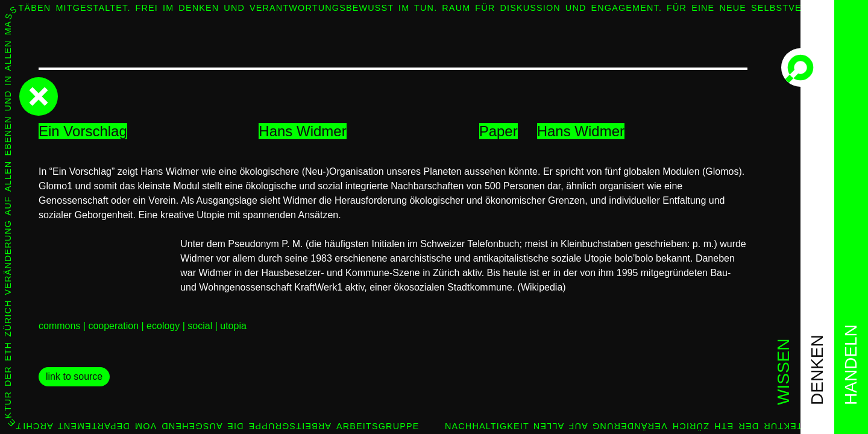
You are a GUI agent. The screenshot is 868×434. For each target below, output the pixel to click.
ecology (163, 326)
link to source (74, 376)
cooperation (113, 326)
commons (59, 326)
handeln (851, 365)
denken (817, 370)
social (200, 326)
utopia (233, 326)
